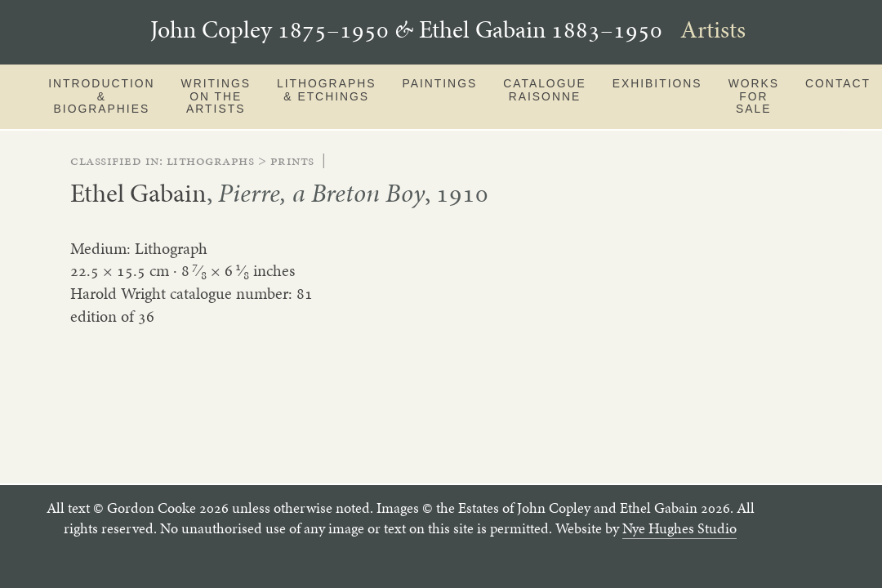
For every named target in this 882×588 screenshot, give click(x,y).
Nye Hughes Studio (679, 528)
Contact (838, 83)
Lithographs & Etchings (326, 90)
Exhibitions (657, 83)
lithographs (211, 160)
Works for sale (754, 96)
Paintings (439, 83)
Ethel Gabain (138, 193)
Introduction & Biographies (101, 96)
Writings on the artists (216, 96)
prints (292, 160)
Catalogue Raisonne (545, 90)
